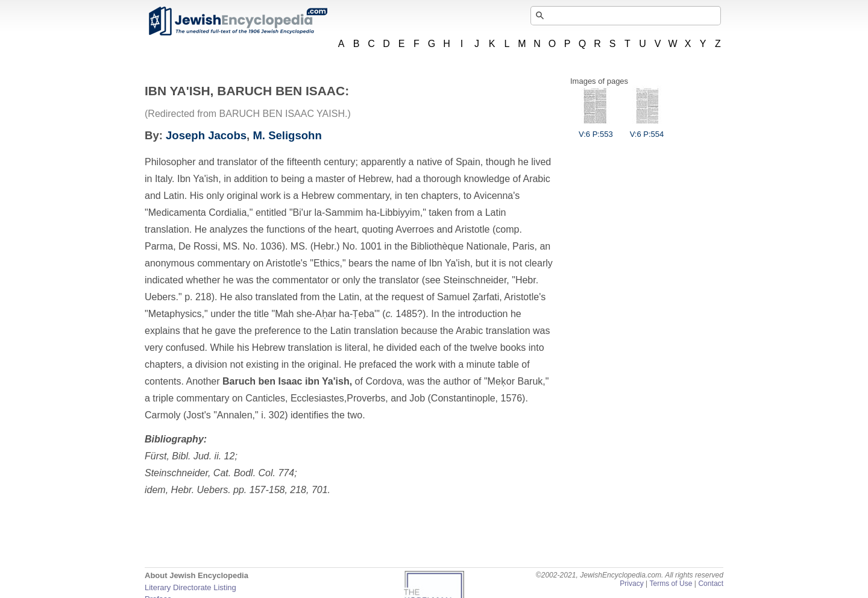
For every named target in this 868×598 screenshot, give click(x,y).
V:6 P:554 (647, 130)
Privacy (632, 584)
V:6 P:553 (596, 130)
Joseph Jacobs (206, 135)
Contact (711, 584)
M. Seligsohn (287, 135)
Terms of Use (671, 584)
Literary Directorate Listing (190, 587)
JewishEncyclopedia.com (237, 21)
